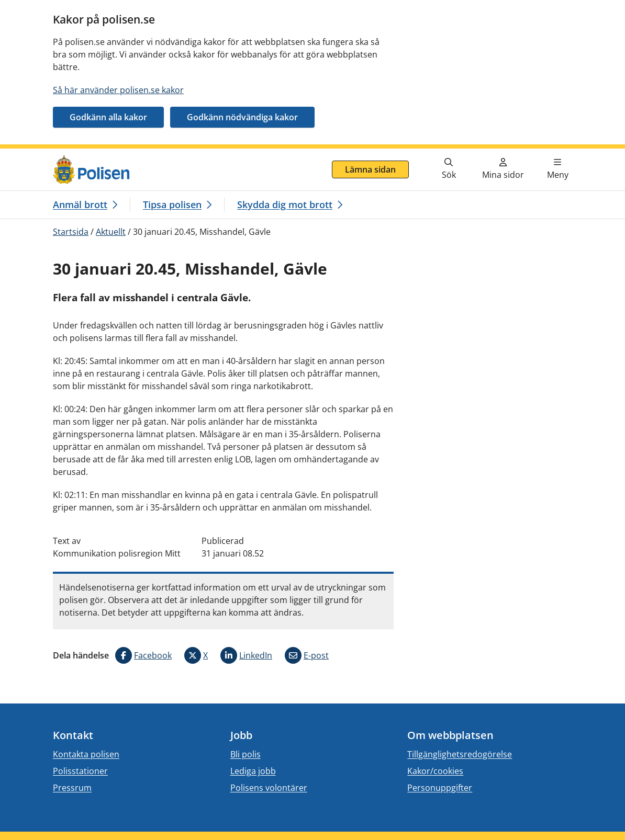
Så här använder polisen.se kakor (118, 90)
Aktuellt (111, 232)
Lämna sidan (370, 169)
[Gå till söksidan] (449, 169)
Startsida (71, 232)
